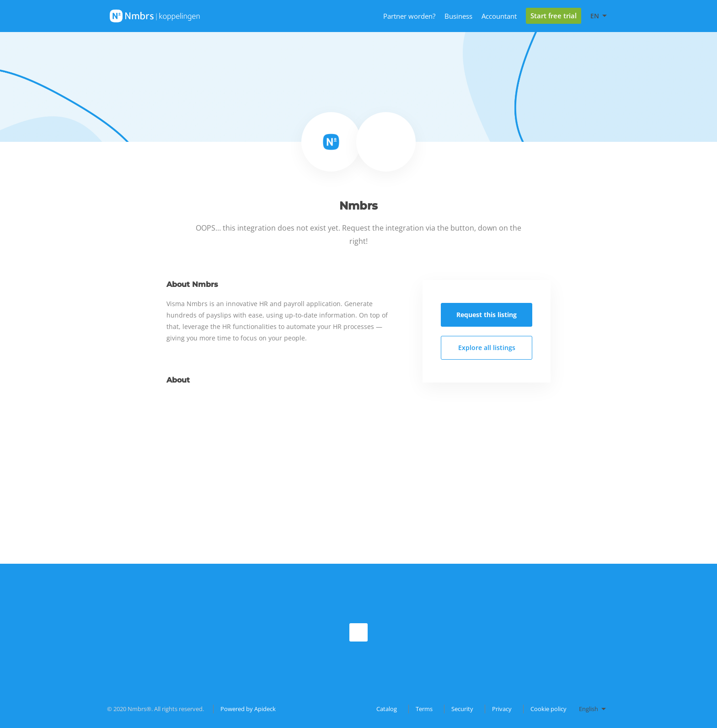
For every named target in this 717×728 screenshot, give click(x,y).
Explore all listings (487, 348)
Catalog (387, 709)
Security (462, 709)
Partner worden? (409, 16)
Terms (424, 709)
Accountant (499, 16)
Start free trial (554, 16)
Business (458, 16)
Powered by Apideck (248, 709)
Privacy (502, 709)
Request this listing (487, 315)
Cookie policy (548, 709)
